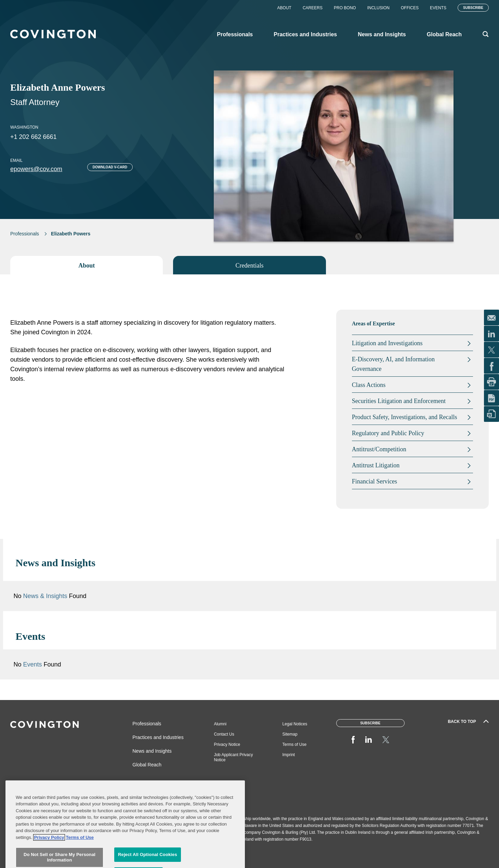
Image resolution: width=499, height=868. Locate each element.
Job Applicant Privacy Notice (233, 757)
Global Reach (147, 765)
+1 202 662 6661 (34, 137)
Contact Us (224, 734)
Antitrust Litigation (376, 465)
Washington (24, 127)
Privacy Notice (227, 744)
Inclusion (378, 8)
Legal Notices (295, 724)
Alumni (220, 724)
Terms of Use (295, 744)
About (284, 8)
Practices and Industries (158, 737)
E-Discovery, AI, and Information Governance (393, 364)
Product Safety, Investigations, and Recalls (405, 417)
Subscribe (473, 8)
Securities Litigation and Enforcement (399, 401)
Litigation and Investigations (387, 343)
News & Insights (45, 596)
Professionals (25, 234)
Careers (313, 8)
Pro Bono (345, 8)
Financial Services (375, 481)
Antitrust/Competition (379, 449)
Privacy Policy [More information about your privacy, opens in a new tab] (49, 861)
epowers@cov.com (36, 169)
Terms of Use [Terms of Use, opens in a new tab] (80, 861)
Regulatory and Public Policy (388, 433)
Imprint (289, 755)
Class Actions (369, 385)
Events (438, 8)
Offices (410, 8)
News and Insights (152, 751)
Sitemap (290, 734)
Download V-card (110, 167)
